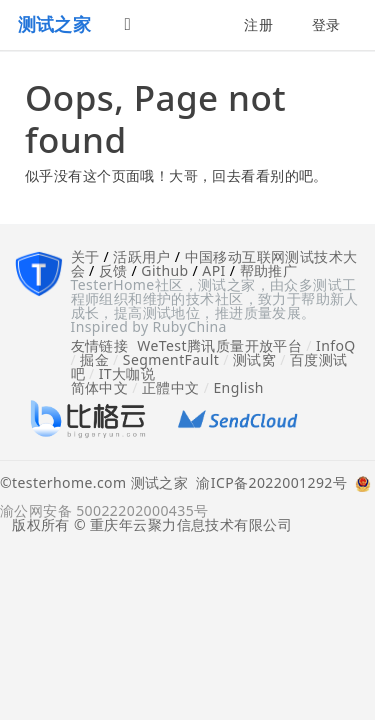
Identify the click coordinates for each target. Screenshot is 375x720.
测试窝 (254, 359)
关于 (85, 256)
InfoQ (336, 345)
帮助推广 (269, 270)
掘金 (94, 359)
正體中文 (171, 387)
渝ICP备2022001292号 (267, 484)
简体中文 (100, 387)
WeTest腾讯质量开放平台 (219, 345)
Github (164, 270)
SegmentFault (171, 359)
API (213, 270)
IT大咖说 (127, 373)
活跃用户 (142, 256)
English (238, 387)
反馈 (113, 270)
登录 (326, 24)
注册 (258, 24)
